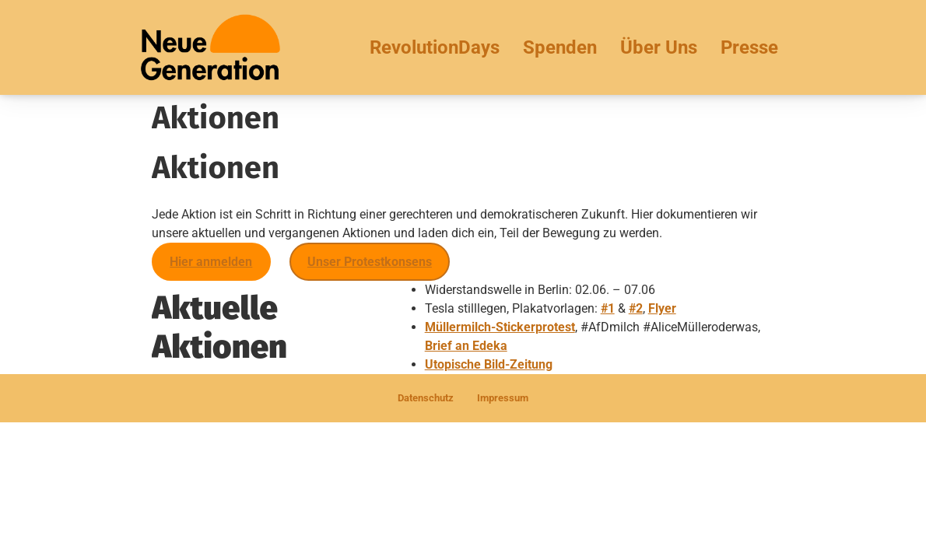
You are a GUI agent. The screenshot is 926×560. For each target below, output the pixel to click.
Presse (749, 47)
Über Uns (659, 47)
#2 (636, 308)
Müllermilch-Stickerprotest (500, 327)
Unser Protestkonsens (370, 262)
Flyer (662, 308)
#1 (608, 308)
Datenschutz (426, 398)
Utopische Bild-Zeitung (489, 364)
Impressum (503, 398)
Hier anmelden (211, 262)
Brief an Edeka (466, 346)
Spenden (560, 47)
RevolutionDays (435, 47)
